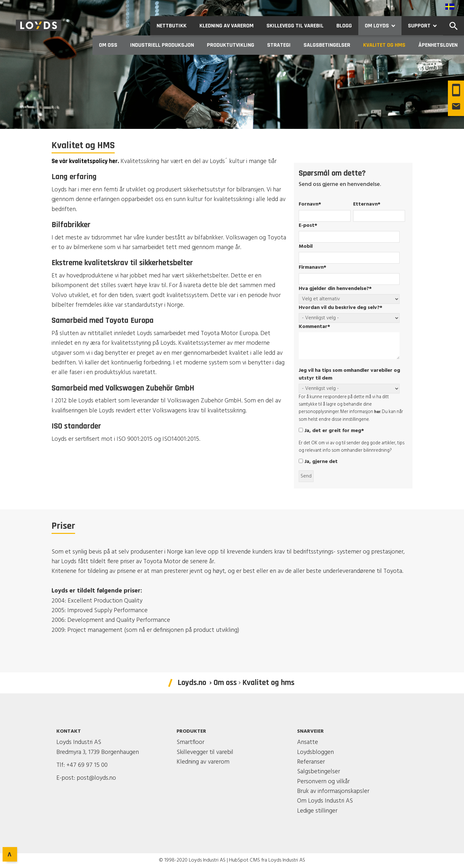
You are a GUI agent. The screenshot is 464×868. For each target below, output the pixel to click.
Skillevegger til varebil (205, 752)
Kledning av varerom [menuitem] (227, 26)
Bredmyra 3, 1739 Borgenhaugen (98, 752)
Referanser (311, 762)
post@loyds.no (96, 778)
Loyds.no (192, 683)
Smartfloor (190, 742)
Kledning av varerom (203, 762)
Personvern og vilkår (323, 782)
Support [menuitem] (425, 26)
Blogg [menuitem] (344, 26)
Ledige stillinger (317, 811)
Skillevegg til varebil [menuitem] (295, 26)
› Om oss (223, 683)
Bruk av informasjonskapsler (333, 791)
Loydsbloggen (315, 752)
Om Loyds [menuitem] (383, 26)
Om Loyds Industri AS (325, 801)
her (377, 412)
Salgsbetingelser (319, 772)
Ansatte (308, 742)
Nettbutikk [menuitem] (172, 26)
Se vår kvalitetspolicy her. (85, 161)
